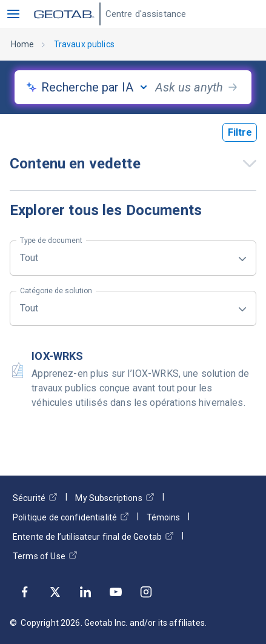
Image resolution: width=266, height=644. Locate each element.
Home (23, 44)
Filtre (240, 132)
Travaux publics (84, 44)
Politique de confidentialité (71, 517)
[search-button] (233, 87)
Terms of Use (45, 556)
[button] (13, 14)
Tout (51, 252)
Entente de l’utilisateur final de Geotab (93, 536)
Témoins (163, 517)
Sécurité (35, 498)
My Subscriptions (115, 498)
